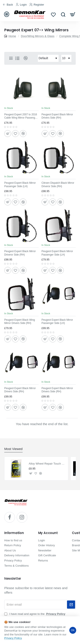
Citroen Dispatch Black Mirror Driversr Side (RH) (58, 185)
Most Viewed (13, 449)
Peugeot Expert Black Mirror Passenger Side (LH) (20, 185)
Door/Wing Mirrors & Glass (38, 36)
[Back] (8, 5)
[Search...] (63, 14)
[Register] (37, 5)
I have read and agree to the (35, 614)
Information (14, 533)
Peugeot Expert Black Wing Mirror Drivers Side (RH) (20, 322)
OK (73, 630)
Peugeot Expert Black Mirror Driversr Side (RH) (20, 253)
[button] (8, 134)
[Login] (22, 5)
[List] (17, 58)
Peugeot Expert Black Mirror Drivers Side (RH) (57, 116)
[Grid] (11, 58)
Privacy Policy (13, 638)
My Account (48, 533)
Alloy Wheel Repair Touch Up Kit (47, 464)
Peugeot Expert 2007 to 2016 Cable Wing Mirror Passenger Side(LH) (21, 116)
